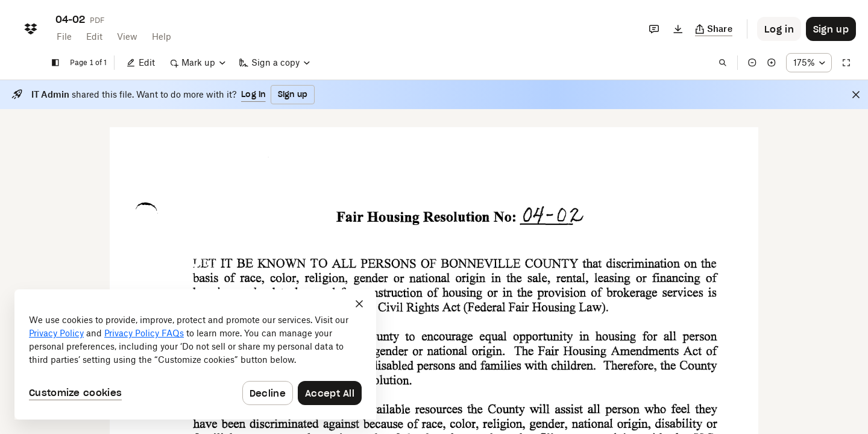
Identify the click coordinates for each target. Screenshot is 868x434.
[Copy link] (714, 29)
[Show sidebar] (55, 63)
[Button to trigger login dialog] (779, 29)
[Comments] (654, 29)
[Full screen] (846, 63)
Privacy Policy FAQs (144, 333)
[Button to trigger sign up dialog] (831, 29)
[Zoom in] (772, 63)
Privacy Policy (56, 333)
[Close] (856, 95)
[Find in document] (723, 63)
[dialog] (195, 354)
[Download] (678, 29)
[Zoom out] (752, 63)
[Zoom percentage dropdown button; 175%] (809, 63)
